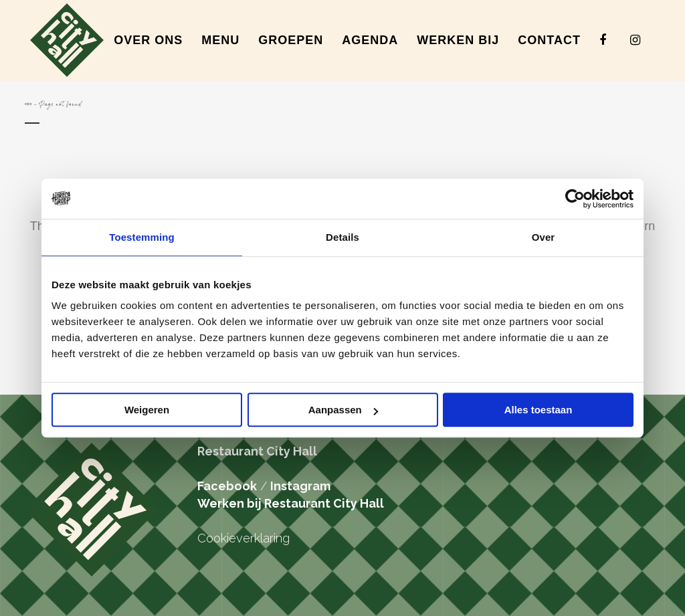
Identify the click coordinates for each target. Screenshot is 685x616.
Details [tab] (342, 237)
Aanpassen (343, 410)
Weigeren (147, 410)
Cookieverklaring (243, 538)
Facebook (227, 486)
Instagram (300, 486)
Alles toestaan (539, 410)
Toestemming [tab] (142, 237)
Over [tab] (544, 237)
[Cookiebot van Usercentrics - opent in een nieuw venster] (575, 199)
